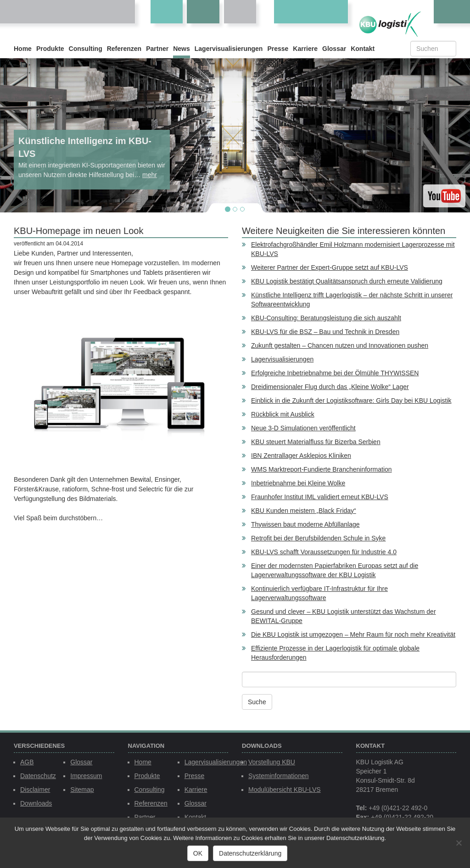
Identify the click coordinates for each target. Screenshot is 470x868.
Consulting (86, 49)
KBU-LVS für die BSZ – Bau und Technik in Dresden (325, 332)
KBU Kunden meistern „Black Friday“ (304, 511)
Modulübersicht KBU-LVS (285, 790)
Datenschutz (38, 776)
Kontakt (363, 49)
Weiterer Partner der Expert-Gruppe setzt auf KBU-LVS (330, 267)
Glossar (334, 49)
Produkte (50, 49)
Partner (157, 49)
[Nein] (459, 843)
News (182, 49)
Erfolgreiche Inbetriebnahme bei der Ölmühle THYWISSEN (335, 373)
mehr (150, 175)
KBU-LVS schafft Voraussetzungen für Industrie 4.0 (324, 552)
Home (23, 49)
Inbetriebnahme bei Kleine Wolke (298, 483)
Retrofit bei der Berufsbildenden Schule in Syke (318, 538)
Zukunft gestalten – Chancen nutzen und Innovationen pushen (340, 345)
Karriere (305, 49)
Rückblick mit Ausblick (283, 414)
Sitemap (82, 790)
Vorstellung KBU (272, 762)
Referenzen (124, 49)
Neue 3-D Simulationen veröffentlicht (303, 428)
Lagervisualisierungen (229, 49)
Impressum (86, 776)
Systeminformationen (279, 776)
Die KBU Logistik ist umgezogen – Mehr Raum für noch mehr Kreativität (353, 634)
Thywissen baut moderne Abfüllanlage (305, 524)
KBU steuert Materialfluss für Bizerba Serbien (316, 442)
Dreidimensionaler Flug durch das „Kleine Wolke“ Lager (330, 387)
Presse (278, 49)
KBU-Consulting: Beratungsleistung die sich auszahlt (326, 318)
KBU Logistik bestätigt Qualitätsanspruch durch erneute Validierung (347, 281)
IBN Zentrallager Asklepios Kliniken (301, 456)
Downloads (36, 803)
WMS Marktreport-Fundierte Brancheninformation (322, 469)
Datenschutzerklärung (250, 853)
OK (198, 853)
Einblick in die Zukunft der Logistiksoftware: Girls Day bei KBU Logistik (351, 401)
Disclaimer (35, 790)
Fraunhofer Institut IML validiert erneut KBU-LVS (320, 497)
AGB (27, 762)
